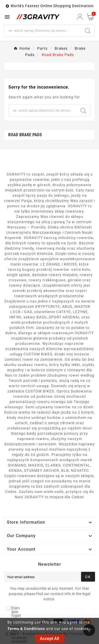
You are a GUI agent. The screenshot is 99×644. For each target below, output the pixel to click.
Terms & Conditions (26, 629)
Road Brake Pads (25, 135)
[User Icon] (80, 17)
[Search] (43, 31)
